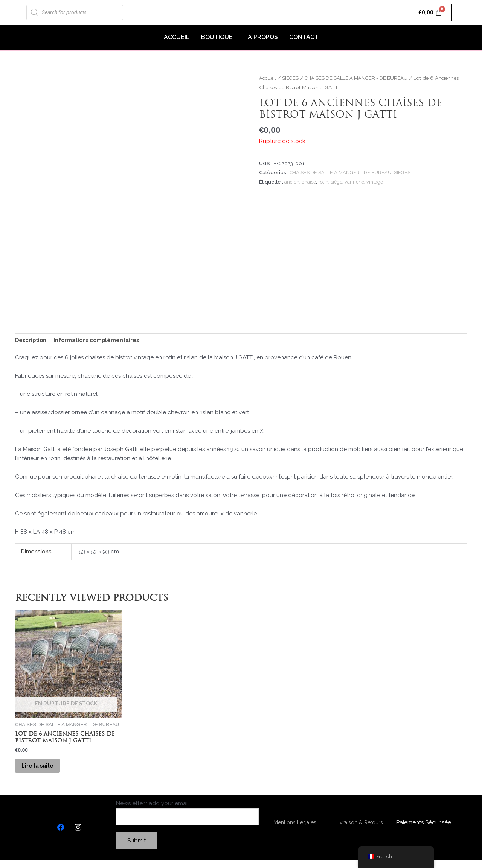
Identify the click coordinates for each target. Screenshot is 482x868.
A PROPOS (263, 37)
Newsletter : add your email (187, 820)
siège (337, 182)
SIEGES (291, 78)
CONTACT (304, 37)
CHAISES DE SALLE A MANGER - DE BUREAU (360, 78)
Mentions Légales (295, 830)
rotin (323, 182)
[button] (219, 37)
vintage (376, 182)
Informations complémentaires (100, 341)
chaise (309, 182)
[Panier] (431, 12)
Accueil (268, 78)
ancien (292, 182)
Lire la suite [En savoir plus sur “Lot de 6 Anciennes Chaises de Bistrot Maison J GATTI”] (43, 770)
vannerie (355, 182)
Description (32, 341)
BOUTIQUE (217, 37)
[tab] (32, 341)
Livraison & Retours (359, 830)
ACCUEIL (177, 37)
